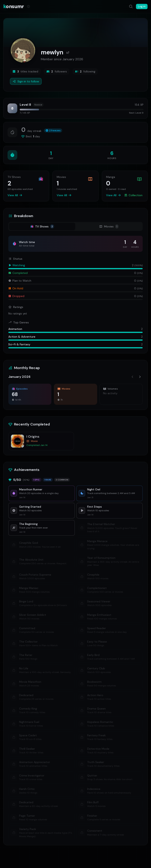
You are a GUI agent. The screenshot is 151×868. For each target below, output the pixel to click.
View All (15, 195)
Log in (142, 6)
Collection (133, 195)
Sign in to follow (26, 81)
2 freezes (53, 130)
